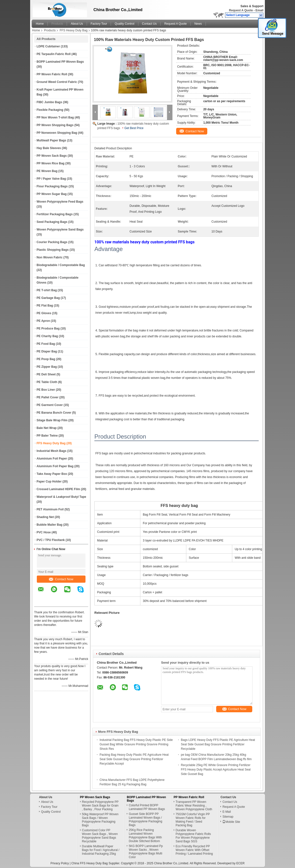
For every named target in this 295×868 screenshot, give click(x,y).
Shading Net (45, 517)
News (198, 24)
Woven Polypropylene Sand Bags (60, 230)
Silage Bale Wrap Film (52, 420)
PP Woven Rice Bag (51, 163)
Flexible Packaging (50, 110)
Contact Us (149, 24)
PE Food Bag (46, 344)
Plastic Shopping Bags (53, 250)
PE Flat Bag (45, 306)
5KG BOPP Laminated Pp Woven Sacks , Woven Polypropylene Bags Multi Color (146, 852)
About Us (77, 24)
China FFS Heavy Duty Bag (90, 863)
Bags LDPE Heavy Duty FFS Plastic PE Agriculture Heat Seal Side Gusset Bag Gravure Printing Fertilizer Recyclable (218, 744)
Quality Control (124, 24)
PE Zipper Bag (47, 367)
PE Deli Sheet (46, 374)
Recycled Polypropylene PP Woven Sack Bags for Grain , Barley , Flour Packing (100, 806)
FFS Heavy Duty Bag (74, 30)
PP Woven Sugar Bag (52, 194)
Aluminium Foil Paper (52, 459)
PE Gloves (44, 313)
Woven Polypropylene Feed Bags (60, 202)
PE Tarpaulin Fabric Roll (54, 54)
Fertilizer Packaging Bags (55, 214)
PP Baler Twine (47, 436)
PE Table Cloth (47, 382)
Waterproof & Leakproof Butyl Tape (61, 497)
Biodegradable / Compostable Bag (61, 265)
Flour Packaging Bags (52, 186)
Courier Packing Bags (52, 242)
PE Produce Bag (48, 328)
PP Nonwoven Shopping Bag (57, 133)
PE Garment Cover (50, 405)
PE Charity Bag (47, 336)
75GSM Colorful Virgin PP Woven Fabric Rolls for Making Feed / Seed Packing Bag (193, 820)
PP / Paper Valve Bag (51, 179)
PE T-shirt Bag (47, 290)
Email (259, 10)
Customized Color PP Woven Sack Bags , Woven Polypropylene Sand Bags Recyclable (100, 836)
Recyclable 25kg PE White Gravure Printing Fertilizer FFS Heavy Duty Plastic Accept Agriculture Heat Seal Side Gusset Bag (216, 770)
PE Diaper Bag (47, 351)
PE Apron (43, 321)
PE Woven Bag (47, 171)
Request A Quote (241, 10)
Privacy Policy (60, 863)
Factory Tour (99, 24)
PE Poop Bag (46, 359)
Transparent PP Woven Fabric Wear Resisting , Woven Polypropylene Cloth (194, 806)
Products (57, 24)
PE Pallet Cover (48, 397)
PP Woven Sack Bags (52, 156)
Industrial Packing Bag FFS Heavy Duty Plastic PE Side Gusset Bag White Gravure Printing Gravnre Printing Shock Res (136, 744)
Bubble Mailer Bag (50, 525)
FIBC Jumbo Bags (49, 102)
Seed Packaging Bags (52, 222)
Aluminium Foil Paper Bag (55, 466)
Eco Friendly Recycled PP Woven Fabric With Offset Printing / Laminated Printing (194, 850)
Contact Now (61, 579)
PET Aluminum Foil (50, 509)
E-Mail (227, 812)
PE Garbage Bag (48, 298)
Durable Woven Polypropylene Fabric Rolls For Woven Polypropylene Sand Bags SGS (193, 836)
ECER (241, 863)
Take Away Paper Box (52, 474)
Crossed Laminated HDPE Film (58, 489)
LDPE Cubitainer (48, 46)
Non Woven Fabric (50, 257)
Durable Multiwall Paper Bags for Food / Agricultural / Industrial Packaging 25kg (101, 850)
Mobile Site (231, 822)
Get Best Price (134, 128)
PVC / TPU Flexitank (51, 540)
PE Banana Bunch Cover (54, 413)
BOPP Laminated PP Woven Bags (60, 62)
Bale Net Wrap (47, 428)
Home (40, 24)
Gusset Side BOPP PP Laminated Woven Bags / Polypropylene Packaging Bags (145, 820)
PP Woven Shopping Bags (55, 125)
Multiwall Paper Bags (51, 140)
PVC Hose (44, 532)
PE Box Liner (46, 390)
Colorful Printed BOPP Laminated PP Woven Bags (147, 807)
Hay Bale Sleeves (49, 148)
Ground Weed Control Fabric (57, 82)
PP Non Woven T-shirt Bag (55, 117)
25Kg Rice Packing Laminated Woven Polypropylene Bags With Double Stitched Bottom (145, 836)
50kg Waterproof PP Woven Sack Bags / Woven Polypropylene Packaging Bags (100, 820)
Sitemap (228, 817)
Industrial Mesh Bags (52, 451)
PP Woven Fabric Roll (52, 74)
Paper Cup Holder (49, 482)
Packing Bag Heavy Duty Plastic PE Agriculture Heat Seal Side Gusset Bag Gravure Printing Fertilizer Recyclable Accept (134, 759)
